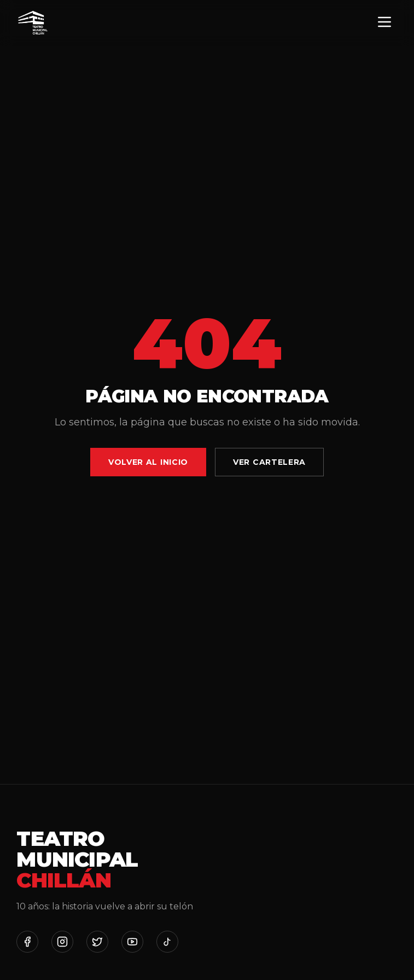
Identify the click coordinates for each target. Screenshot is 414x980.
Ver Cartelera (269, 462)
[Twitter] (97, 942)
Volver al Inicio (148, 462)
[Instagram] (62, 942)
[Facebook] (27, 942)
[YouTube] (132, 942)
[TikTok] (167, 942)
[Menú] (384, 23)
